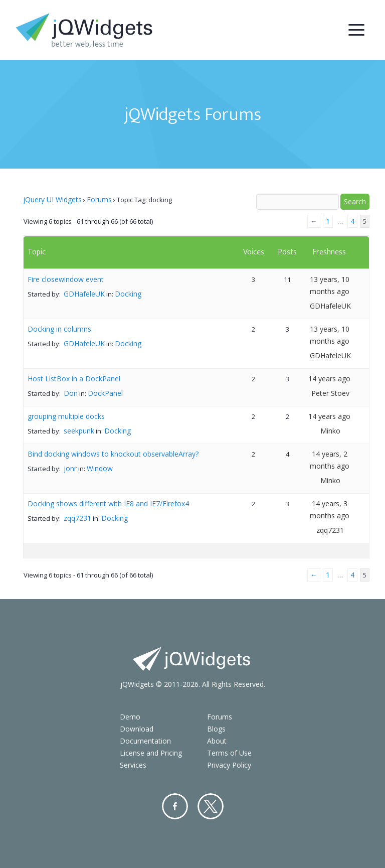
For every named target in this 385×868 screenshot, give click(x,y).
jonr (70, 468)
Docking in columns (59, 329)
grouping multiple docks (66, 416)
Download (137, 729)
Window (100, 468)
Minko (330, 431)
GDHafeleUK (84, 294)
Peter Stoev (330, 393)
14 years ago (329, 379)
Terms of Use (229, 753)
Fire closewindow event (66, 279)
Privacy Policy (229, 765)
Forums (99, 199)
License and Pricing (151, 753)
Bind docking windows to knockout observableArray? (113, 454)
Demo (130, 717)
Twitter (211, 806)
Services (133, 765)
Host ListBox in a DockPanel (74, 379)
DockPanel (105, 393)
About (217, 741)
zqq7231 (77, 518)
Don (71, 393)
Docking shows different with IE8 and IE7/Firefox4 (108, 503)
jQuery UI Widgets (52, 199)
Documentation (145, 741)
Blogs (216, 729)
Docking (128, 294)
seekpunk (79, 431)
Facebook (175, 806)
